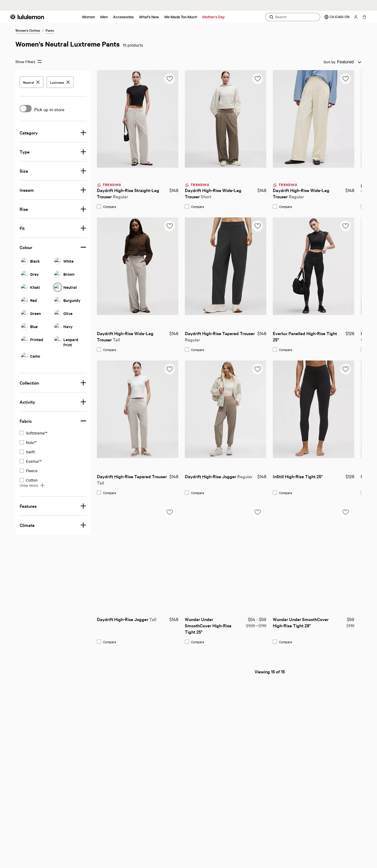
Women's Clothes (28, 30)
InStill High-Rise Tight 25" (216, 476)
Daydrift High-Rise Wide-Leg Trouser (132, 193)
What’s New (149, 17)
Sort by (329, 62)
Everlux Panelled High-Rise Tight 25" (224, 336)
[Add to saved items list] (88, 79)
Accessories (123, 17)
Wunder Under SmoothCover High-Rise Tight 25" (127, 625)
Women (88, 17)
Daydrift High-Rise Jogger (137, 476)
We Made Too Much (181, 17)
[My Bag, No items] (364, 17)
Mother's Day (214, 17)
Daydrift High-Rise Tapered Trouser (139, 336)
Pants (50, 30)
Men (104, 17)
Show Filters (29, 62)
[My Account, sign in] (356, 17)
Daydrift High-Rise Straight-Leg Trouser (47, 193)
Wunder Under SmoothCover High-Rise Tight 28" (220, 622)
